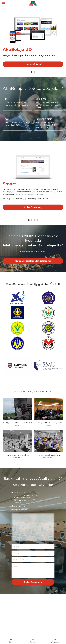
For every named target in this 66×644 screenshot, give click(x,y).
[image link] (33, 3)
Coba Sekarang (33, 210)
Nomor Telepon (21, 562)
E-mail (16, 556)
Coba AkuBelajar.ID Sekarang (33, 264)
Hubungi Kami (33, 64)
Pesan (16, 569)
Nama (16, 550)
